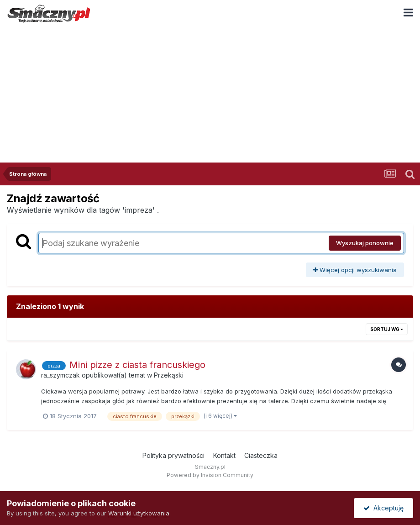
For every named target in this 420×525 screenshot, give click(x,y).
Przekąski (169, 375)
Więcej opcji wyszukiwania (355, 270)
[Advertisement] (210, 94)
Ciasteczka (261, 455)
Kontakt (224, 455)
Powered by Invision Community (210, 475)
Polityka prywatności (173, 455)
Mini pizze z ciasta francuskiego (137, 365)
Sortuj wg (387, 329)
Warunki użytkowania (139, 513)
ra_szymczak (60, 375)
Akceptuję (383, 508)
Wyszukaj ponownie (365, 243)
